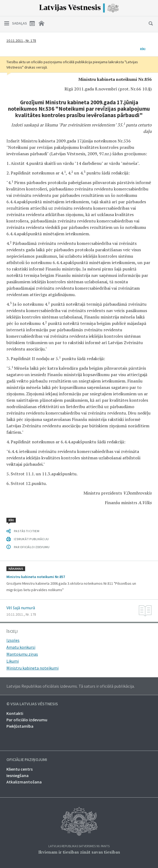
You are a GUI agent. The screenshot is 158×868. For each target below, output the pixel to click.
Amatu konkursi (21, 647)
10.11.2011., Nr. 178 (21, 41)
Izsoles (13, 640)
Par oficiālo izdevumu (27, 720)
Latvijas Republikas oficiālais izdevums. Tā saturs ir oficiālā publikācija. (71, 686)
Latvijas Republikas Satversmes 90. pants (79, 846)
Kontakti (15, 713)
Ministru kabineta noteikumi (32, 668)
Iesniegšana (18, 775)
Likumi (13, 661)
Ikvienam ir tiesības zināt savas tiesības (79, 852)
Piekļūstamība (20, 726)
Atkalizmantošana (24, 782)
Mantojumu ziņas (22, 654)
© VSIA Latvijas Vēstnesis (32, 704)
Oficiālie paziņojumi (27, 760)
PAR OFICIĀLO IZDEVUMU (32, 547)
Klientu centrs (20, 769)
